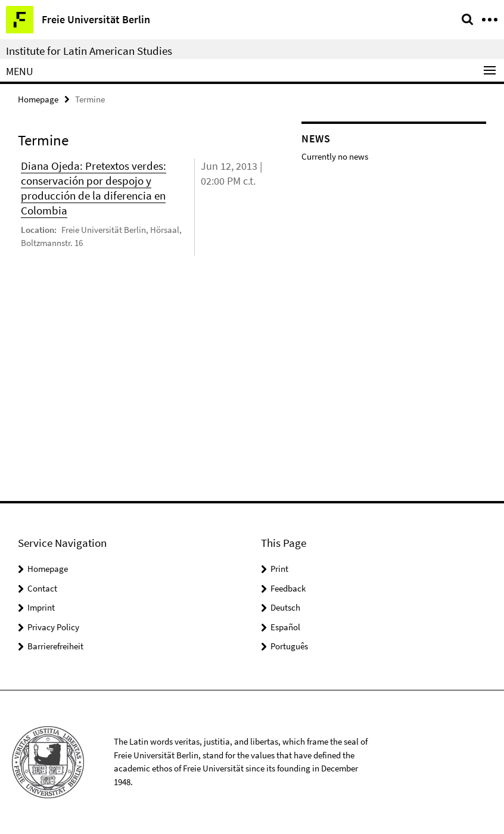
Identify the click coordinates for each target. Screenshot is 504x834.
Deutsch (285, 607)
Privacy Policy (53, 627)
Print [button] (279, 569)
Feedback (288, 588)
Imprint (41, 607)
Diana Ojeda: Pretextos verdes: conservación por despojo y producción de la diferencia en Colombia (94, 188)
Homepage (38, 99)
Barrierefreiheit (55, 646)
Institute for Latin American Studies (89, 51)
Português (289, 646)
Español (285, 627)
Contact (42, 588)
